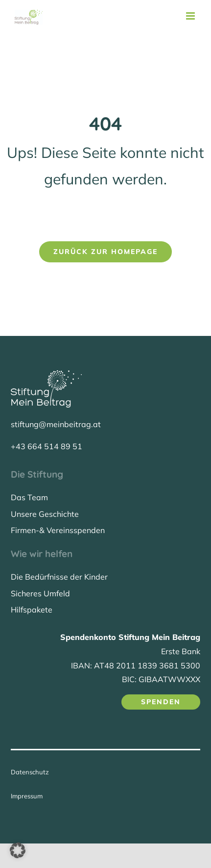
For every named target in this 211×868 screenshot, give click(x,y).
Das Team (29, 497)
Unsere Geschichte (45, 514)
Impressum (27, 796)
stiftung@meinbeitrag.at (56, 424)
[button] (18, 850)
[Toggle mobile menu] (191, 16)
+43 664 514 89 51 (47, 446)
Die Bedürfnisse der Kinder (59, 577)
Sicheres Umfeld (40, 593)
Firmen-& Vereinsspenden (58, 530)
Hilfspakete (32, 610)
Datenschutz (30, 772)
